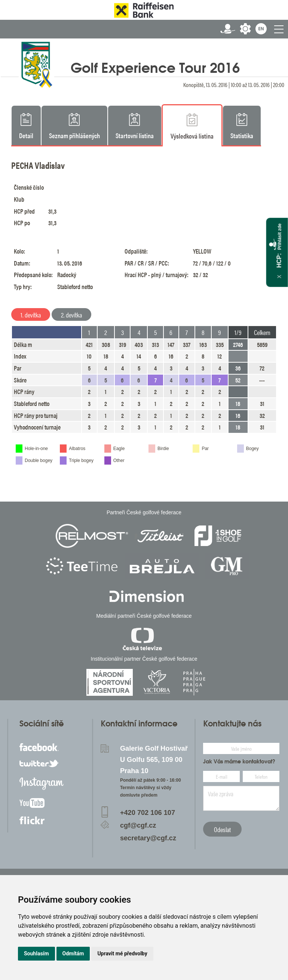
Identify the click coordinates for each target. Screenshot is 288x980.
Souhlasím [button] (36, 953)
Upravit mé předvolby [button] (122, 953)
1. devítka (31, 314)
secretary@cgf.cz (148, 838)
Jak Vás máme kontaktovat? (239, 762)
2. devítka (71, 314)
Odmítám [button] (73, 953)
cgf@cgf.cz (138, 825)
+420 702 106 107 (148, 813)
